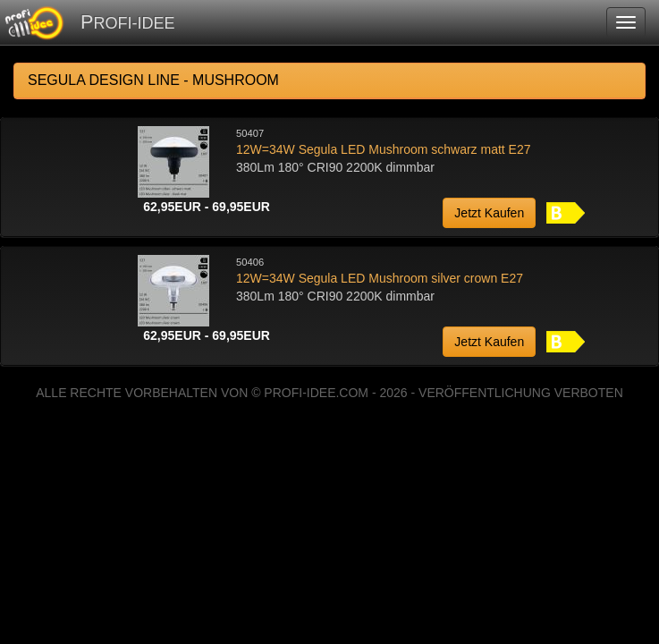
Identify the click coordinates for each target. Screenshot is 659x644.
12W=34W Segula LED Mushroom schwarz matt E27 (384, 149)
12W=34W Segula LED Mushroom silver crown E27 (380, 278)
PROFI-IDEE (127, 22)
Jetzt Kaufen (489, 213)
